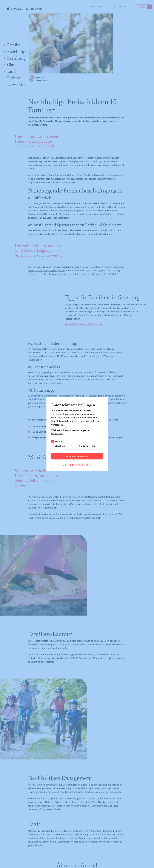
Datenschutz (57, 433)
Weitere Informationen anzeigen (69, 430)
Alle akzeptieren (77, 456)
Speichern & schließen (77, 465)
